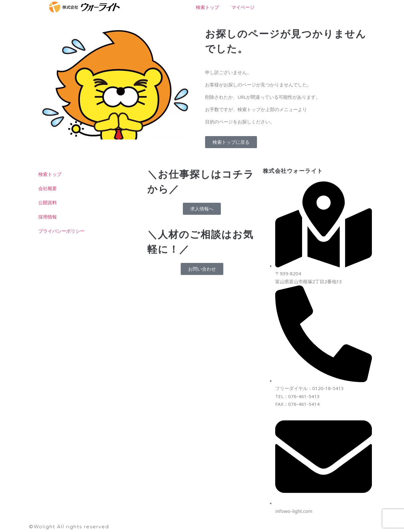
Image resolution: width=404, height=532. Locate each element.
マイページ (243, 7)
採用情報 (48, 217)
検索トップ (207, 7)
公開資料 (48, 202)
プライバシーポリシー (61, 231)
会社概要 (48, 188)
